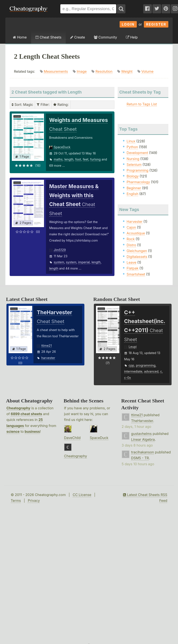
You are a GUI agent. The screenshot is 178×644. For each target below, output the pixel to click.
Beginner (134, 188)
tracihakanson (143, 452)
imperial (84, 262)
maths (58, 159)
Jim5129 (60, 250)
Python (132, 147)
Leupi (133, 347)
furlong (95, 159)
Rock (131, 239)
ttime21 (46, 346)
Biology (133, 176)
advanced (151, 371)
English (133, 194)
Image (82, 71)
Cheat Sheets (48, 37)
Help (132, 37)
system (59, 262)
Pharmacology (138, 182)
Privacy (34, 501)
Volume (147, 71)
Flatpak (133, 268)
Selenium (134, 165)
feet (85, 159)
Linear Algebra (143, 439)
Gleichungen (137, 251)
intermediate (133, 371)
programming (146, 365)
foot (78, 159)
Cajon (131, 227)
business (32, 431)
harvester (48, 358)
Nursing (133, 159)
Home (20, 37)
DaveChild (72, 438)
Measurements (56, 71)
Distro (131, 245)
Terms (16, 501)
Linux (131, 141)
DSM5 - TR (140, 458)
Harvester (135, 222)
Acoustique (136, 233)
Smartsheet (136, 274)
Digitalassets (137, 257)
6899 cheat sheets (26, 414)
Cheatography (18, 408)
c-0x (128, 378)
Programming (138, 170)
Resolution (104, 71)
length (69, 159)
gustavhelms (141, 434)
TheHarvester (142, 421)
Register (156, 24)
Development (137, 153)
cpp (131, 365)
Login (128, 24)
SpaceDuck (62, 147)
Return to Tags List (142, 104)
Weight (127, 71)
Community (105, 37)
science (13, 431)
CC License (82, 495)
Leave (132, 262)
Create (78, 37)
